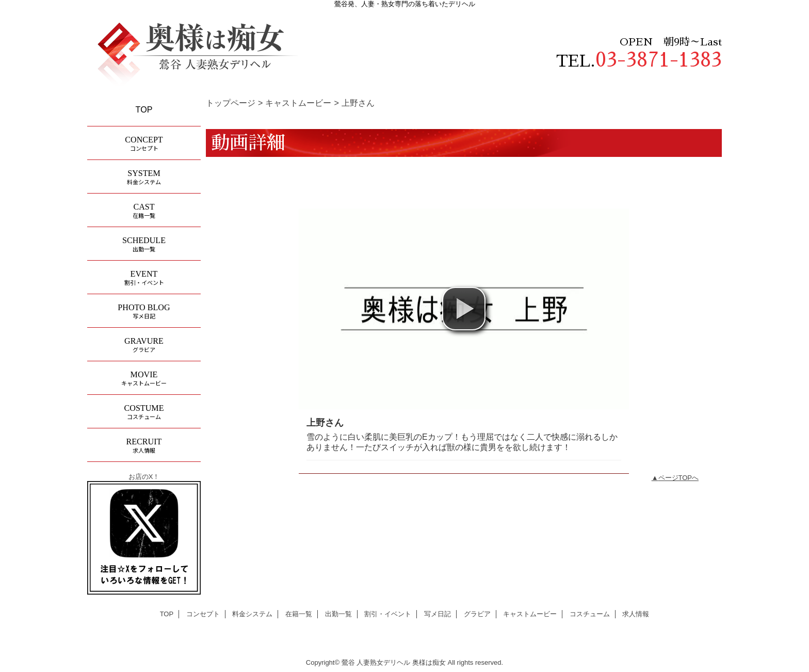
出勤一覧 (338, 614)
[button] (464, 309)
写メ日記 (438, 614)
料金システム (252, 614)
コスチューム (590, 614)
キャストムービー (298, 103)
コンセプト (203, 614)
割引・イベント (388, 614)
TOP (144, 109)
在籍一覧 (299, 614)
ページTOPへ (679, 478)
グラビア (477, 614)
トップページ (231, 103)
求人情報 (636, 614)
